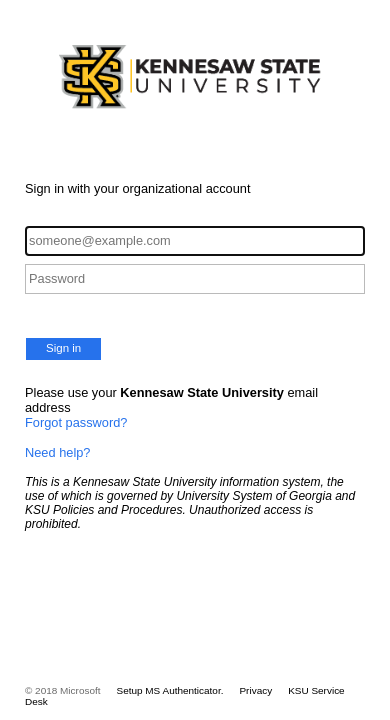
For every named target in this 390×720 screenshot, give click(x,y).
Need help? (57, 452)
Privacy (255, 690)
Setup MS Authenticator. (170, 690)
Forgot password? (76, 422)
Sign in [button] (63, 348)
